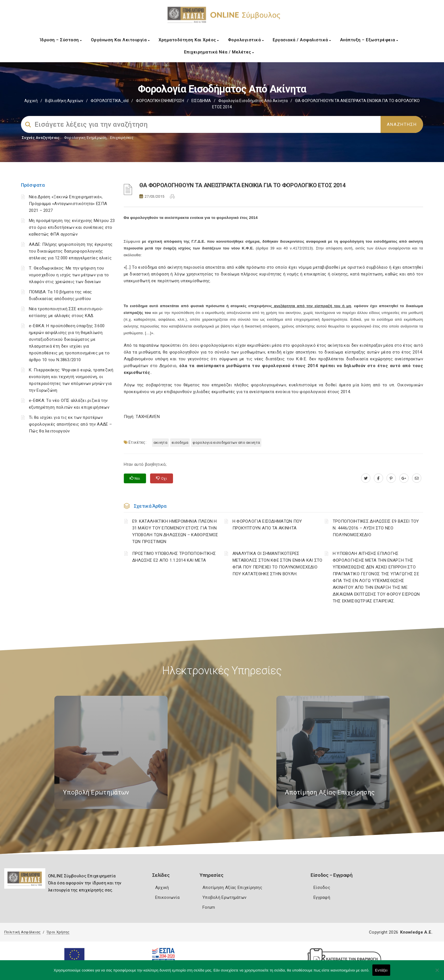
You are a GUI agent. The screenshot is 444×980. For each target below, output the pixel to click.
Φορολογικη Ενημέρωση (85, 138)
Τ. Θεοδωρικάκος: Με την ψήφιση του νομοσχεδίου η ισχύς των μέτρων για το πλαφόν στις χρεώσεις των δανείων (69, 275)
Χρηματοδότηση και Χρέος (189, 40)
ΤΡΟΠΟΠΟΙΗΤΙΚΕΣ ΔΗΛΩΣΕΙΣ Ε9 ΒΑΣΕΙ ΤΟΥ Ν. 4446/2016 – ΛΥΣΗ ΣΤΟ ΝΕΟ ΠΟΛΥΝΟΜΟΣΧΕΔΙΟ (376, 528)
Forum (209, 907)
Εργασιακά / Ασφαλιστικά (302, 40)
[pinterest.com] (391, 478)
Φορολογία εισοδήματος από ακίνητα (253, 101)
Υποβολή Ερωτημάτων (224, 897)
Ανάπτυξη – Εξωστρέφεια (369, 40)
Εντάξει (381, 970)
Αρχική (31, 101)
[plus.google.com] (404, 478)
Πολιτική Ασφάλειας (22, 932)
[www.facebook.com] (378, 478)
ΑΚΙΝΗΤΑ (160, 442)
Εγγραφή (322, 897)
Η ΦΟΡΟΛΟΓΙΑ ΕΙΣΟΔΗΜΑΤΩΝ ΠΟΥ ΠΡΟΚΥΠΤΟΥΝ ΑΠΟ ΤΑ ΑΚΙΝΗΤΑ (267, 525)
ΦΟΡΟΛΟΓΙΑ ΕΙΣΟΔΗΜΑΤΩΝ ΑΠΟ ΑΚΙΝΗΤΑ (226, 442)
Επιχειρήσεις (122, 138)
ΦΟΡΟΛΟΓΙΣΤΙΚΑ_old (110, 101)
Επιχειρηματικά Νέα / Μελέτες (219, 52)
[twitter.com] (366, 478)
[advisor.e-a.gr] (417, 478)
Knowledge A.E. (416, 932)
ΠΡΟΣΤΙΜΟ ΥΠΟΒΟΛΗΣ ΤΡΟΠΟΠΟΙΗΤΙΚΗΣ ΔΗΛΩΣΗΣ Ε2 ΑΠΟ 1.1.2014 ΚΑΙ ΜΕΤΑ (174, 557)
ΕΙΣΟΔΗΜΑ (201, 101)
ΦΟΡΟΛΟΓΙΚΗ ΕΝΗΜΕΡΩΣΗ (160, 101)
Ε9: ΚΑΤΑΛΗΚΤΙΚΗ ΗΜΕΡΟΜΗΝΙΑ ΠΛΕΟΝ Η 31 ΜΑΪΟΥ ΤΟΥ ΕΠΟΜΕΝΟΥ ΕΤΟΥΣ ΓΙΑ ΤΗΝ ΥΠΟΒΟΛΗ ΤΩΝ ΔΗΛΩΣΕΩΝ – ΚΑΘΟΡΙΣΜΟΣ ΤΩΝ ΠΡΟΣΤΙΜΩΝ (175, 531)
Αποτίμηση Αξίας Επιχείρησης (232, 888)
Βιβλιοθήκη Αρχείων (64, 101)
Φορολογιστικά (246, 40)
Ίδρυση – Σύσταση (61, 40)
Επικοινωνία (167, 897)
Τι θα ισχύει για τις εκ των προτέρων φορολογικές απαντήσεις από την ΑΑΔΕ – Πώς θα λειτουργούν (70, 424)
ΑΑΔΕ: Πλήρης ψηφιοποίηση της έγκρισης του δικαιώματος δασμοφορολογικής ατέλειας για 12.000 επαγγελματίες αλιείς (71, 251)
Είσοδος (322, 888)
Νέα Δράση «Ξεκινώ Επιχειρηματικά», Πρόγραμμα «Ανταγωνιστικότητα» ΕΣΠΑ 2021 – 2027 (68, 204)
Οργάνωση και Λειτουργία (120, 40)
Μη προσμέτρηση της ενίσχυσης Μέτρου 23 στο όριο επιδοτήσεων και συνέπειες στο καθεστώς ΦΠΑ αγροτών (72, 227)
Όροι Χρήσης (58, 932)
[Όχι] (437, 973)
